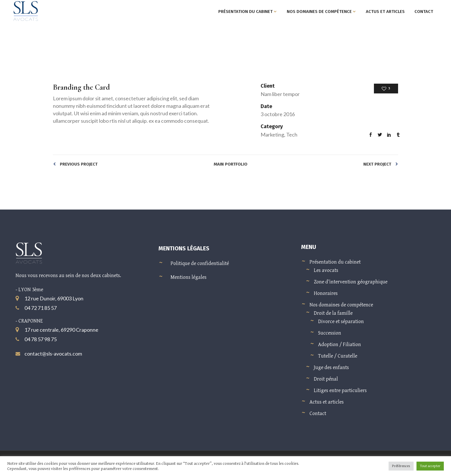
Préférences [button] (401, 466)
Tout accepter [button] (430, 466)
